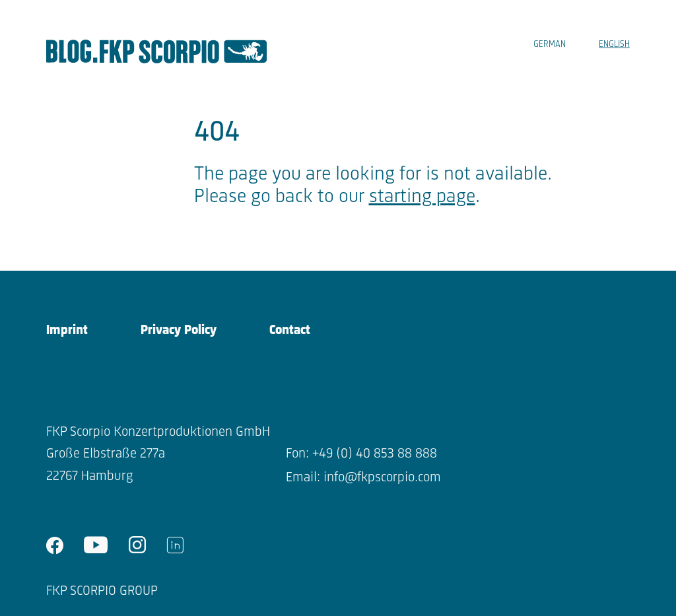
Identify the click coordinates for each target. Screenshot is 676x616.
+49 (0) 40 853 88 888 (375, 454)
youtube (96, 545)
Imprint (67, 330)
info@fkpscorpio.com (382, 478)
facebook (55, 545)
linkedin (175, 545)
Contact (290, 330)
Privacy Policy (179, 330)
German (550, 45)
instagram (137, 545)
